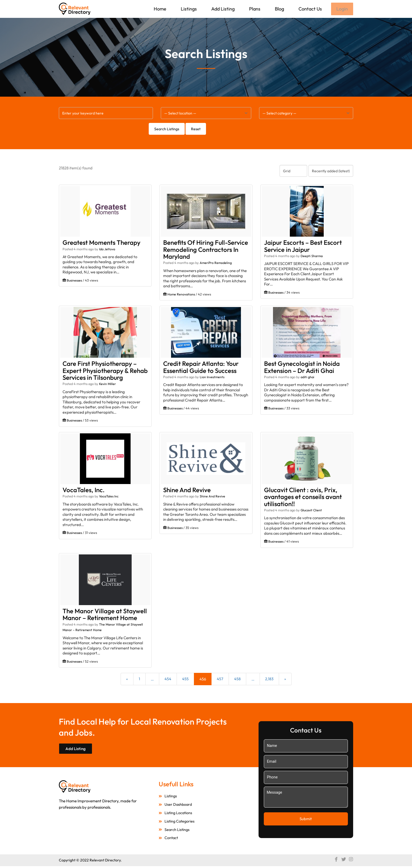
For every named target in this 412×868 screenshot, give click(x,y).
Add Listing (222, 9)
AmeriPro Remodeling (216, 263)
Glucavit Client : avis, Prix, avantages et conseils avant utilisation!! (303, 497)
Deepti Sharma (312, 256)
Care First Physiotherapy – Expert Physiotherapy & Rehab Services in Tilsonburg (105, 371)
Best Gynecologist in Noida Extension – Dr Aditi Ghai (302, 367)
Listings (188, 9)
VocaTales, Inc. (84, 490)
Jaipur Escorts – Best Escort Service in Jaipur (303, 246)
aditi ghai (307, 377)
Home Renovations (181, 295)
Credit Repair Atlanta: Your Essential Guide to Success (201, 367)
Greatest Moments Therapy (101, 243)
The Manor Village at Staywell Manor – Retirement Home (105, 615)
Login (342, 9)
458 (237, 680)
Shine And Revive (187, 490)
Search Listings (167, 129)
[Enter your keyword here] (106, 114)
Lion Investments (212, 377)
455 (185, 680)
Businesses (74, 281)
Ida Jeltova (107, 250)
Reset (196, 129)
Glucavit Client (312, 511)
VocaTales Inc (109, 497)
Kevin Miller (108, 384)
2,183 (269, 680)
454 (168, 680)
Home (159, 9)
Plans (254, 9)
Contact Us (310, 9)
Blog (279, 9)
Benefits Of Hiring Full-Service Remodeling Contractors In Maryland (206, 250)
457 (220, 680)
